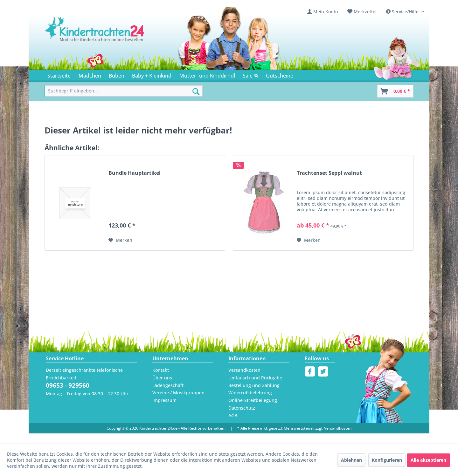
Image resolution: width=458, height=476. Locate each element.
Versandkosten (244, 370)
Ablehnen (351, 460)
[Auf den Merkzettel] (120, 240)
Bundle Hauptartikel (135, 173)
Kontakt (161, 370)
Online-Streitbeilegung (253, 400)
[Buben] (117, 75)
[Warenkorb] (395, 91)
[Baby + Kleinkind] (152, 75)
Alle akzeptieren (428, 460)
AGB (233, 415)
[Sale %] (250, 75)
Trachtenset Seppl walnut (329, 173)
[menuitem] (323, 12)
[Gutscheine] (280, 75)
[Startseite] (59, 75)
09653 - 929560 (68, 385)
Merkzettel (365, 12)
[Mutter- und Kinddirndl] (207, 75)
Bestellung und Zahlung (254, 385)
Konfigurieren (387, 460)
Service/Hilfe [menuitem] (403, 12)
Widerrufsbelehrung (250, 393)
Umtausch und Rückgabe (255, 378)
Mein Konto (326, 12)
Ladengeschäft (168, 385)
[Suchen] (196, 92)
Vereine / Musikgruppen (178, 393)
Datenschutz (242, 408)
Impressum (164, 400)
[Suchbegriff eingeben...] (124, 91)
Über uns (162, 378)
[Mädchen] (90, 75)
